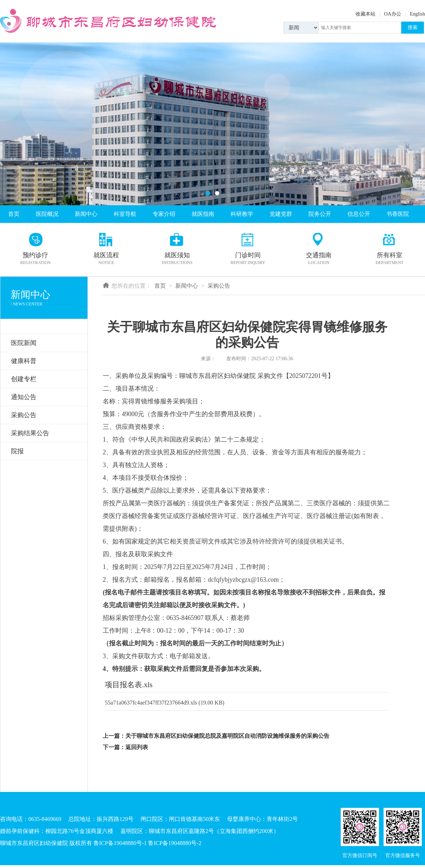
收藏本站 (365, 14)
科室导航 (125, 214)
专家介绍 (164, 214)
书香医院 (398, 214)
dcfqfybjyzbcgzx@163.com (243, 580)
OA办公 (393, 14)
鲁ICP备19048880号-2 (175, 843)
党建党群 (281, 214)
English (417, 14)
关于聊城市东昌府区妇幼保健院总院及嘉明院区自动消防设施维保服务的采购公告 (227, 736)
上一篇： (114, 736)
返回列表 (137, 747)
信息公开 (359, 214)
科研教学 (242, 214)
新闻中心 (86, 214)
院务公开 (320, 214)
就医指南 (203, 214)
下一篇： (114, 747)
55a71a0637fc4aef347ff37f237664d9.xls (151, 703)
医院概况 (47, 214)
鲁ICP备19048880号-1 (120, 843)
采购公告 (219, 286)
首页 (14, 214)
